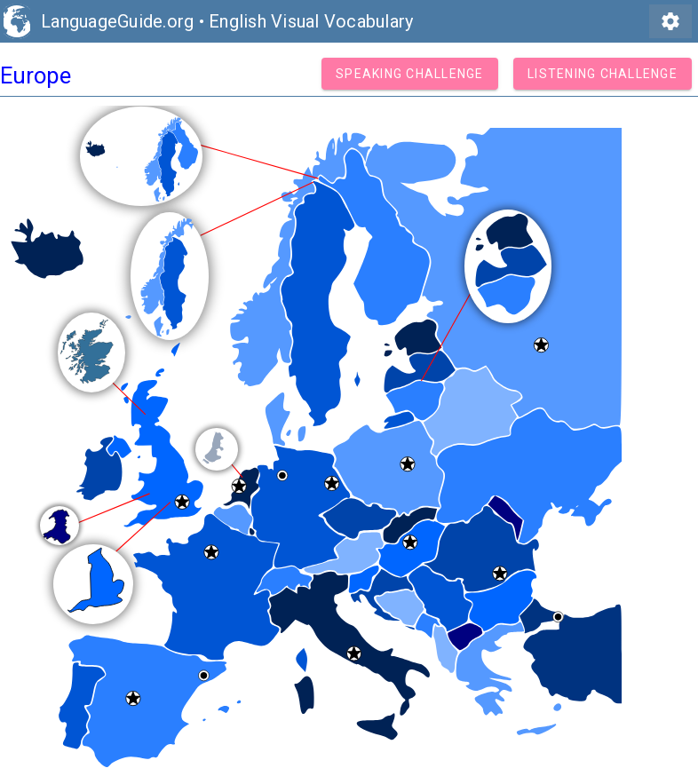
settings (670, 21)
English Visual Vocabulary (311, 21)
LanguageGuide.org (117, 21)
